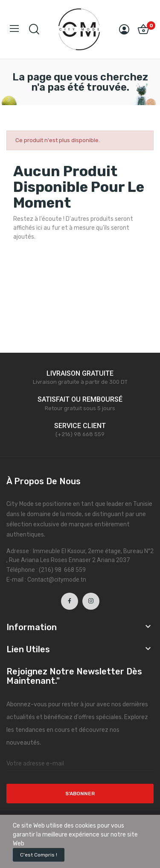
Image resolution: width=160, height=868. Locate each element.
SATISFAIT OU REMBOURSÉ (80, 399)
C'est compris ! (39, 855)
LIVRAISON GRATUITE (80, 373)
